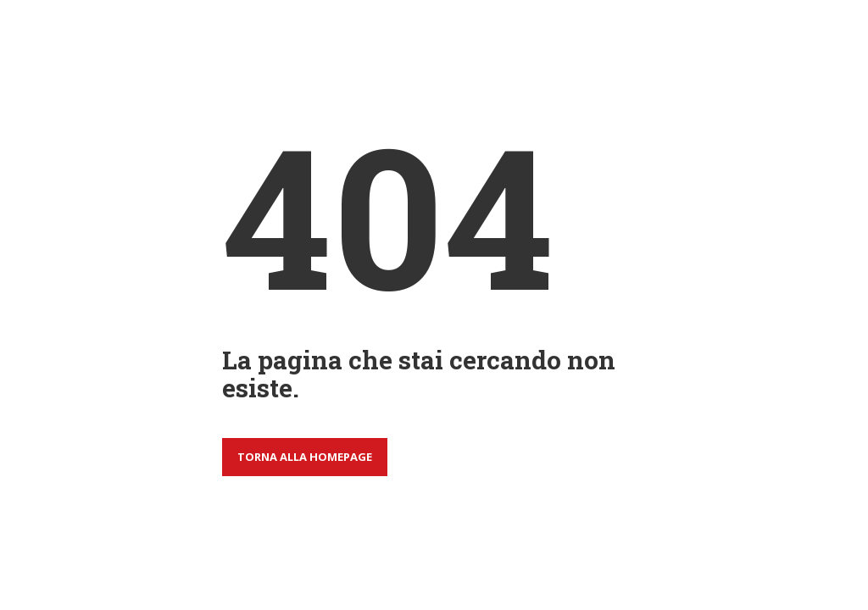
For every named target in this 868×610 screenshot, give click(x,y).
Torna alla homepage (305, 457)
